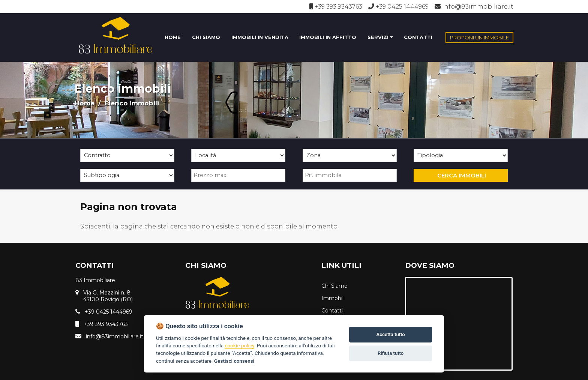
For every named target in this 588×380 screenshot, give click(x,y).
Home (85, 103)
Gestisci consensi (234, 361)
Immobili (333, 298)
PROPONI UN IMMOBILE (479, 38)
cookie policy (239, 345)
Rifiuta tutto (391, 353)
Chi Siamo (334, 286)
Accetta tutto (390, 334)
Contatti (332, 311)
